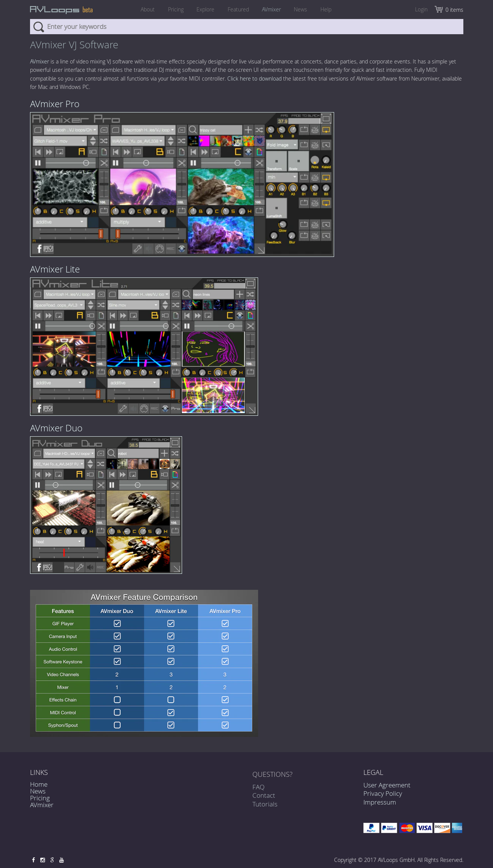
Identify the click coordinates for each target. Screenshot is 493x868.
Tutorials (265, 805)
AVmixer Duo (56, 428)
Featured (238, 9)
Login (421, 9)
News (304, 9)
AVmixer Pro (55, 104)
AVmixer (273, 9)
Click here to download (254, 78)
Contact (264, 797)
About (144, 9)
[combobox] (247, 27)
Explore (204, 9)
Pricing (173, 9)
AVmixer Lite (55, 269)
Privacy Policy (383, 793)
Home (39, 784)
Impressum (380, 802)
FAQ (258, 789)
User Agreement (387, 785)
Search (39, 27)
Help (330, 9)
